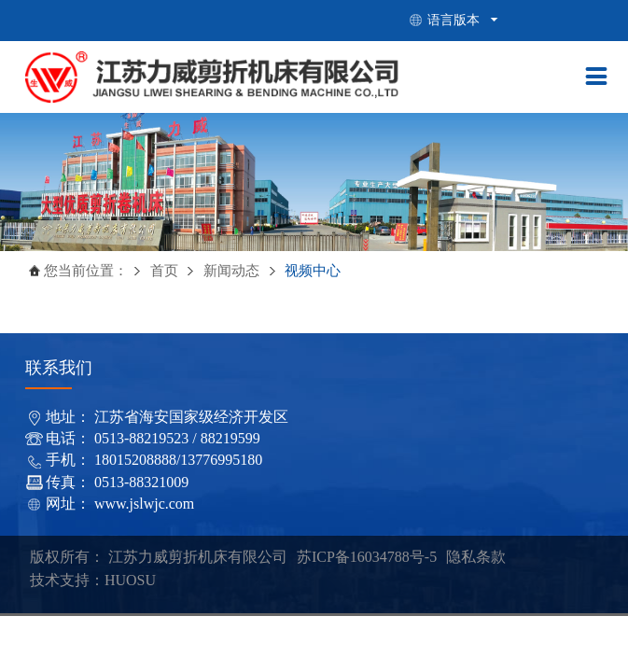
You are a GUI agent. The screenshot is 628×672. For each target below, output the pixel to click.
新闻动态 (233, 271)
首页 (164, 271)
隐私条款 (476, 557)
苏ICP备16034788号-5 (367, 557)
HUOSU (130, 580)
